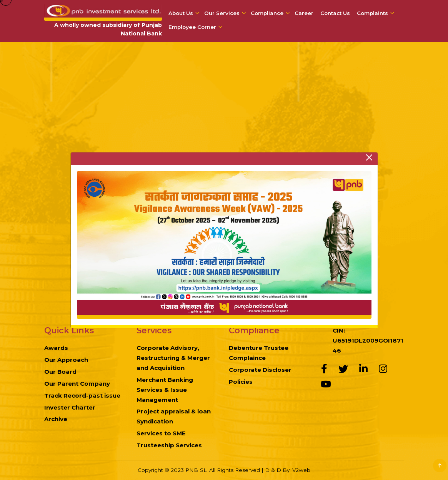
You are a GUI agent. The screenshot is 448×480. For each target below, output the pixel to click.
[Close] (369, 157)
